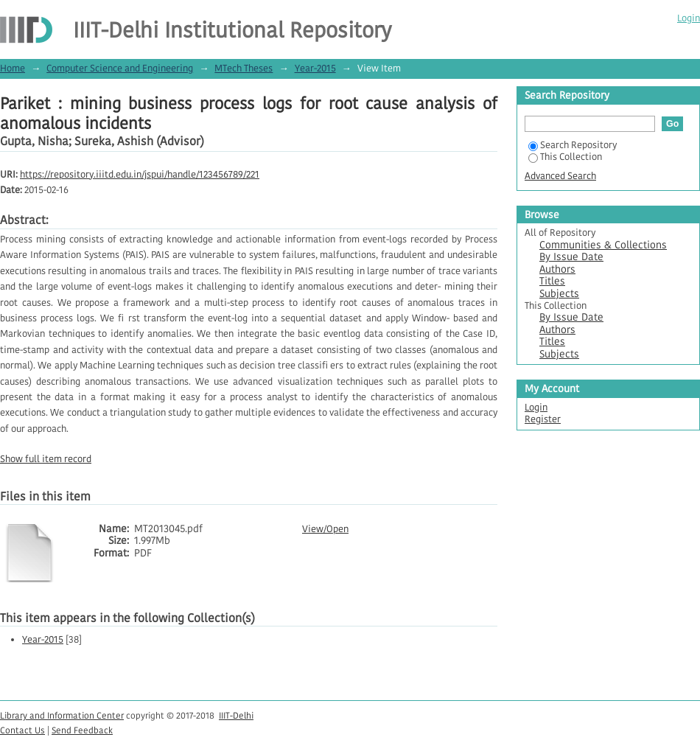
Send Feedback (82, 730)
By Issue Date (571, 257)
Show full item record (46, 459)
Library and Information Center (62, 715)
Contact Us (22, 730)
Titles (552, 281)
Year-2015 (315, 68)
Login (689, 18)
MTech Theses (244, 68)
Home (13, 68)
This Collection (565, 157)
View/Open (325, 529)
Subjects (559, 294)
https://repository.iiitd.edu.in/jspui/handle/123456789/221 (140, 174)
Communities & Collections (603, 245)
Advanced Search (560, 176)
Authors (557, 269)
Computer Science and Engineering (120, 68)
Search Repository (573, 145)
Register (543, 419)
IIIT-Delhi (236, 715)
